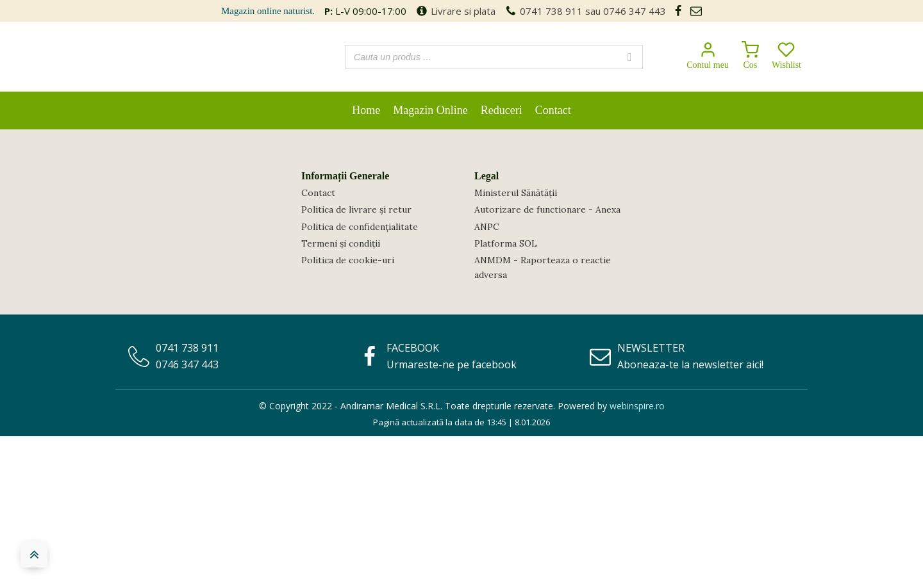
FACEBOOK (413, 348)
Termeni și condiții (341, 243)
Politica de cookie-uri (348, 260)
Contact (553, 110)
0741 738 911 (551, 11)
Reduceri (502, 110)
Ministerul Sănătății (516, 193)
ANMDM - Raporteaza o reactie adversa (543, 267)
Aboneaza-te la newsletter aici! (690, 364)
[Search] (629, 57)
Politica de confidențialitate (360, 227)
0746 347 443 (635, 11)
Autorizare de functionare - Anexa (547, 209)
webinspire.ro (637, 406)
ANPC (487, 227)
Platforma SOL (506, 243)
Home (366, 110)
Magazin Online (430, 110)
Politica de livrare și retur (356, 209)
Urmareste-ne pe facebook (452, 364)
